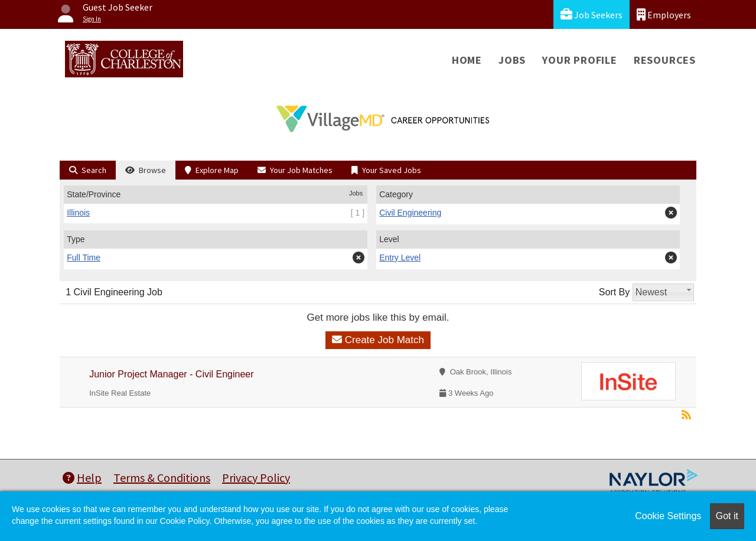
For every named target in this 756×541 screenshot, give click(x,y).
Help (82, 478)
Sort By (614, 292)
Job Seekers (592, 14)
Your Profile (580, 60)
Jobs (512, 60)
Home (467, 60)
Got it (727, 516)
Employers (664, 14)
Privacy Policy (256, 478)
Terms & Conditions (162, 478)
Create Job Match (378, 340)
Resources (665, 60)
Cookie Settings (668, 516)
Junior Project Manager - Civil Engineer (171, 374)
